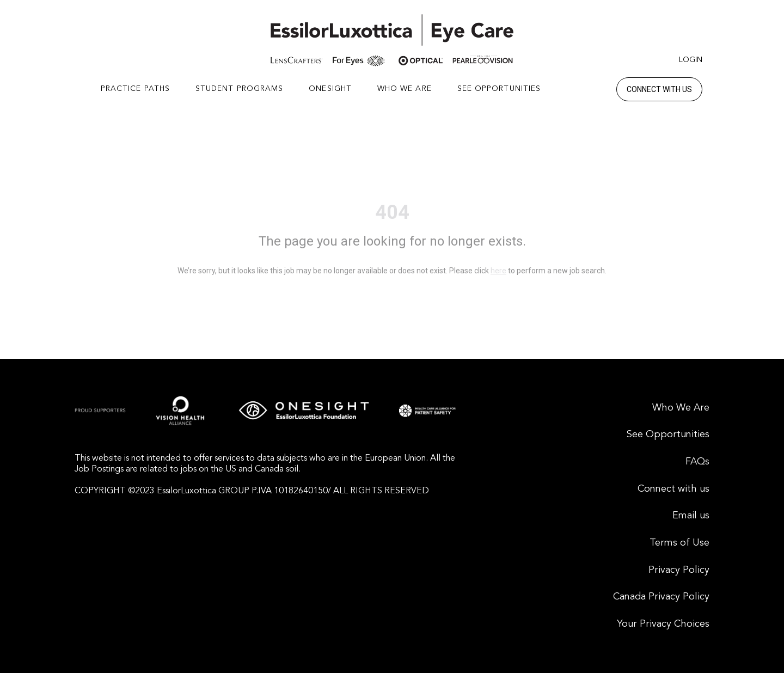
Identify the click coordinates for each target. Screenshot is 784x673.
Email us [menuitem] (691, 516)
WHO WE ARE (405, 89)
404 (392, 212)
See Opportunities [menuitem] (668, 435)
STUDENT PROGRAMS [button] (240, 89)
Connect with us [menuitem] (673, 489)
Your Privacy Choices (663, 624)
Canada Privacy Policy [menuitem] (661, 597)
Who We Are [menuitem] (681, 408)
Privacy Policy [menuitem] (679, 570)
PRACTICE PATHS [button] (135, 89)
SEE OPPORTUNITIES (499, 89)
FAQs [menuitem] (697, 462)
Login (691, 60)
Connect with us (659, 89)
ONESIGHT (330, 89)
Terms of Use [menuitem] (679, 543)
